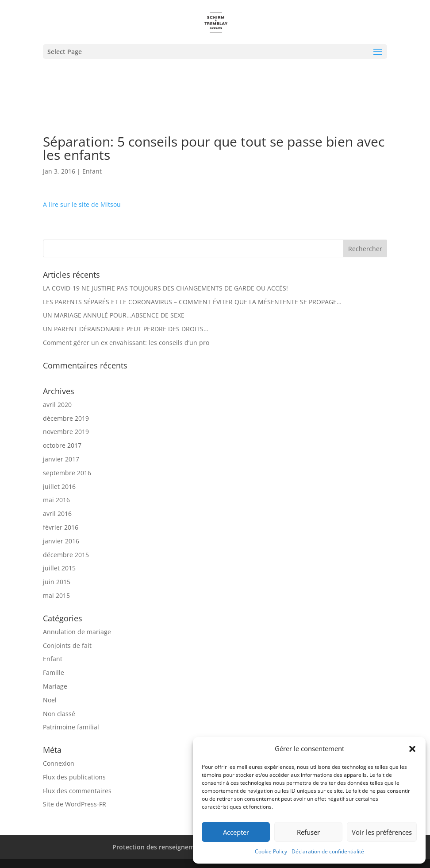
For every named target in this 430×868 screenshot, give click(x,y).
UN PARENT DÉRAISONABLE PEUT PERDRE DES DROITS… (126, 329)
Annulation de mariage (77, 632)
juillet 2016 (59, 486)
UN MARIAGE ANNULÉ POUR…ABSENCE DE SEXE (114, 315)
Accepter (236, 832)
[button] (412, 749)
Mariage (55, 686)
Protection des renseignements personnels (178, 847)
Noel (50, 700)
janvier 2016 (61, 541)
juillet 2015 (59, 568)
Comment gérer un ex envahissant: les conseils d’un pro (126, 343)
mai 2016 (56, 500)
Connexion (59, 763)
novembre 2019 (66, 432)
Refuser (308, 832)
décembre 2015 (66, 555)
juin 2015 (57, 582)
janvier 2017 (61, 459)
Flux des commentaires (77, 791)
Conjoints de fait (67, 645)
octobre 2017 (62, 445)
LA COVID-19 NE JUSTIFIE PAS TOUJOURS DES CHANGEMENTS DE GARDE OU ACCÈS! (165, 288)
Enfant (92, 171)
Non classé (59, 714)
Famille (54, 672)
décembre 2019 (66, 418)
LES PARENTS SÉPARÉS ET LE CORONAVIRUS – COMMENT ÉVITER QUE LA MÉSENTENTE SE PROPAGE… (192, 302)
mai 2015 (56, 595)
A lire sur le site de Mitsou (82, 204)
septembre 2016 (67, 473)
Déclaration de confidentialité (328, 851)
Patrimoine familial (71, 727)
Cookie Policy (271, 851)
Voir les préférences (382, 832)
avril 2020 (57, 405)
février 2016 (61, 527)
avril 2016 (57, 513)
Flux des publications (74, 777)
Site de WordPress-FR (75, 804)
